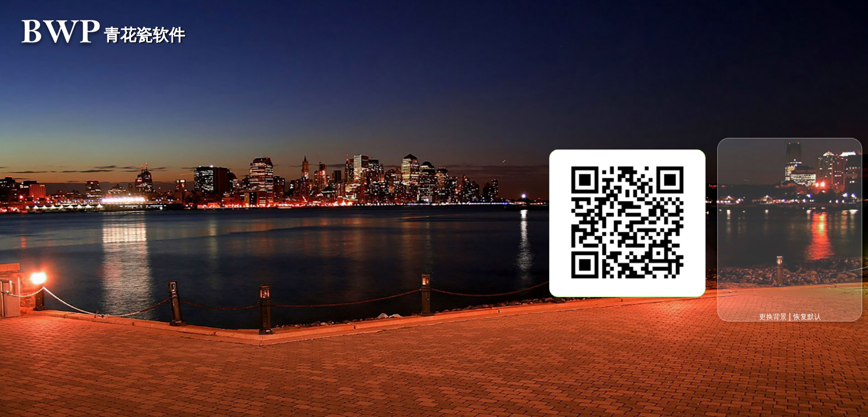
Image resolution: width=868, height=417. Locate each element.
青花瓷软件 (144, 35)
